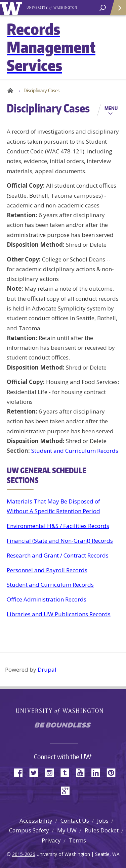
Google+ (67, 790)
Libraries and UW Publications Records (59, 614)
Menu (111, 108)
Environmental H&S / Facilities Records (58, 526)
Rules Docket (102, 830)
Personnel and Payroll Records (47, 570)
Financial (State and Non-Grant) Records (60, 541)
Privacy (51, 840)
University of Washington (12, 8)
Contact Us (75, 821)
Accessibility (36, 821)
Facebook (21, 772)
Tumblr (67, 772)
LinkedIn (98, 772)
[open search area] (103, 8)
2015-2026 (24, 854)
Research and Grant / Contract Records (58, 555)
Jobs (103, 821)
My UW (67, 830)
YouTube (83, 772)
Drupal (47, 669)
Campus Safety (29, 830)
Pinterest (114, 772)
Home (10, 91)
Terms (77, 840)
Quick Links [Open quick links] (116, 10)
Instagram (52, 772)
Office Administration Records (47, 599)
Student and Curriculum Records (75, 451)
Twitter (36, 772)
